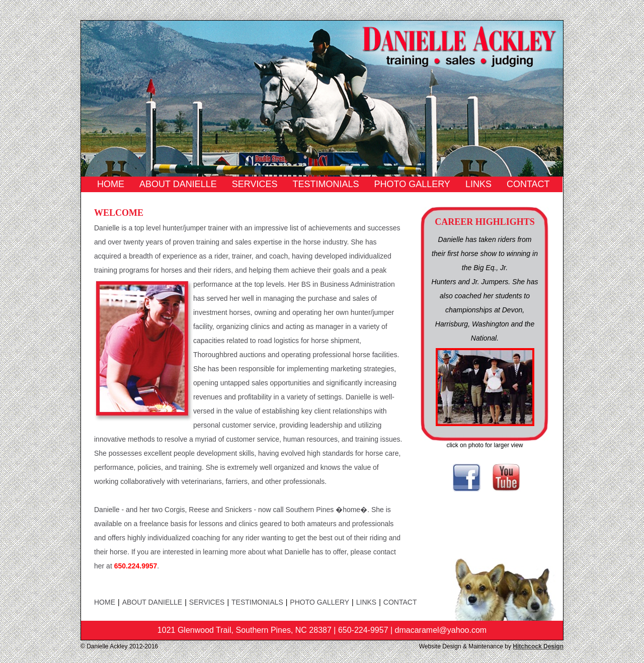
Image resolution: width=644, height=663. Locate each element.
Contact (528, 184)
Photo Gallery (412, 184)
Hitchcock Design (538, 646)
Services (255, 184)
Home (111, 184)
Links (478, 184)
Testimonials (326, 184)
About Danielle (178, 184)
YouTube (506, 478)
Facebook (467, 478)
